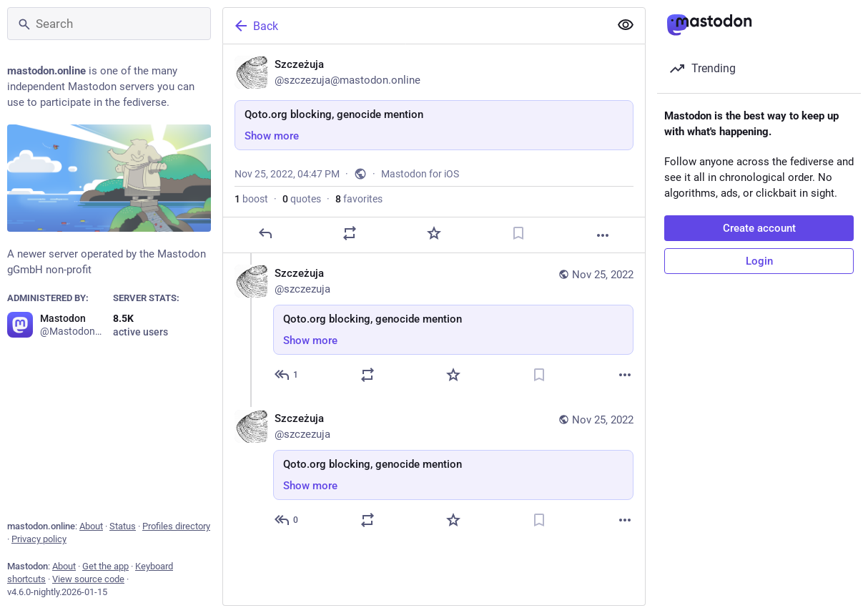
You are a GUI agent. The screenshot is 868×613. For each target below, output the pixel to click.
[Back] (415, 26)
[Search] (109, 24)
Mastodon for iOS (420, 174)
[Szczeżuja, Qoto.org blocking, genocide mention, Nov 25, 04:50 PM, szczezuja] (434, 326)
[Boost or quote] (350, 233)
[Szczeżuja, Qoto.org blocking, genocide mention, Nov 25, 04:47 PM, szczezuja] (434, 149)
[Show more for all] (626, 25)
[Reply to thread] (287, 375)
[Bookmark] (518, 233)
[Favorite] (434, 233)
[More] (603, 235)
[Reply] (265, 233)
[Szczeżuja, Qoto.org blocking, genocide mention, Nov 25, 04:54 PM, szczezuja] (434, 471)
